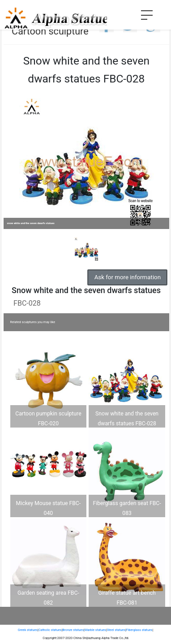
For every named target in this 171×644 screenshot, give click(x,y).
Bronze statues (73, 630)
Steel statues (116, 630)
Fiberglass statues (139, 630)
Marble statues (95, 630)
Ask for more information (128, 277)
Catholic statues (50, 630)
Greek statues (28, 630)
